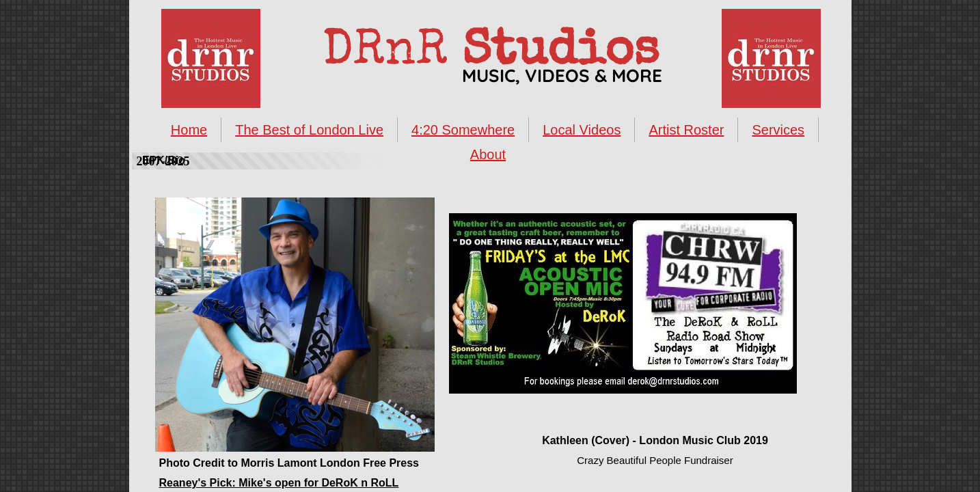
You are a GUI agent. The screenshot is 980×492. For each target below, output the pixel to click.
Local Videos (582, 130)
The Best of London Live (309, 130)
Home (189, 130)
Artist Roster (686, 130)
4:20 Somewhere (463, 130)
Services (778, 130)
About (488, 154)
